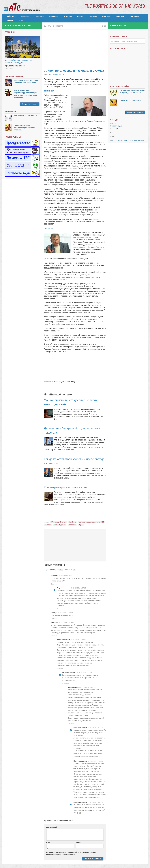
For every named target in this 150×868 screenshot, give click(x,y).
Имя (48, 840)
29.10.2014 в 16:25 (91, 684)
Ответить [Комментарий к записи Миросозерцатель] (60, 666)
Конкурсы (104, 17)
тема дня (19, 60)
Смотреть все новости (30, 101)
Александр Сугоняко (59, 519)
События (10, 17)
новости (48, 522)
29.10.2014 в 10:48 (79, 637)
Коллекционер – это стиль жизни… (71, 485)
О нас (139, 17)
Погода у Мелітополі (136, 138)
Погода (113, 121)
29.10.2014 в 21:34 (96, 725)
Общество (23, 17)
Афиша (129, 17)
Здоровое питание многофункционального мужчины (25, 125)
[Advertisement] (75, 46)
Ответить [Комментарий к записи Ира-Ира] (54, 616)
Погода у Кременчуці (119, 138)
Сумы (81, 522)
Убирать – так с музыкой (130, 98)
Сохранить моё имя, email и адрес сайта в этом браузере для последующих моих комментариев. (71, 851)
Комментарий (52, 824)
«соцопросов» (50, 116)
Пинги (70, 567)
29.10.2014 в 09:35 (67, 620)
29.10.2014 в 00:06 (66, 573)
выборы (73, 519)
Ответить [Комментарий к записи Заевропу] (54, 633)
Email (78, 840)
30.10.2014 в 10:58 (96, 758)
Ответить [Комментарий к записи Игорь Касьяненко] (60, 606)
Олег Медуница (60, 522)
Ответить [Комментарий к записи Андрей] (54, 581)
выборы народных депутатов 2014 (92, 519)
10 (104, 23)
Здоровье (48, 17)
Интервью (118, 17)
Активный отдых (12, 58)
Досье (70, 17)
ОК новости (58, 23)
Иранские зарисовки (15, 63)
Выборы (48, 23)
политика (72, 522)
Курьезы (61, 17)
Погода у (117, 123)
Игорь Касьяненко (54, 72)
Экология (36, 17)
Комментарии (54, 567)
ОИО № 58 (49, 226)
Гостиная (82, 17)
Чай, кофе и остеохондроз (25, 113)
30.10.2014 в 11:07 (96, 799)
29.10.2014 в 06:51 (66, 610)
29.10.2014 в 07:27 (79, 585)
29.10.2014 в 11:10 (85, 670)
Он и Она (93, 17)
